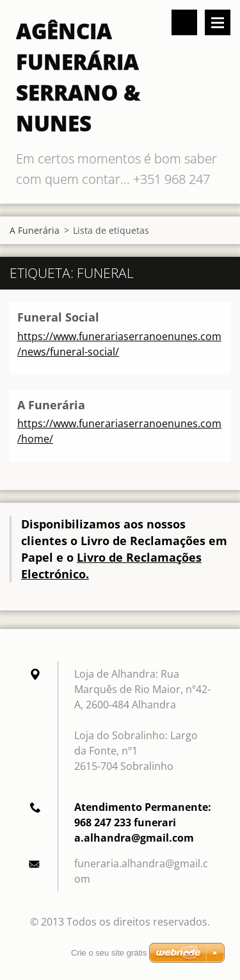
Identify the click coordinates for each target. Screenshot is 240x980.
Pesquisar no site (184, 22)
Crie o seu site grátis (109, 953)
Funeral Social (58, 317)
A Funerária (35, 230)
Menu (218, 22)
